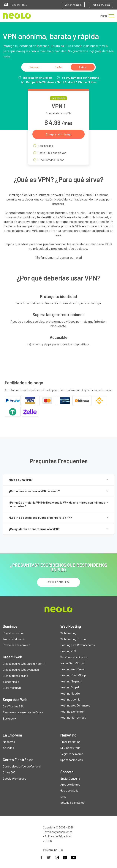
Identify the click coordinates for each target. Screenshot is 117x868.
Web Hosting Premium (74, 639)
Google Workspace (14, 778)
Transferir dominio (14, 639)
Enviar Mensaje (73, 5)
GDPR (48, 841)
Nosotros (9, 742)
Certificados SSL (13, 706)
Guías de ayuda (69, 790)
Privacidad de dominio (17, 645)
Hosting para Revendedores (78, 645)
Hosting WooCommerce (75, 705)
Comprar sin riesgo (59, 134)
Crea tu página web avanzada (21, 669)
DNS (63, 796)
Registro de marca (72, 754)
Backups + (9, 718)
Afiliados (8, 748)
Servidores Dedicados (74, 657)
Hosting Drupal (70, 687)
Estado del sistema (72, 802)
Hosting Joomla (70, 699)
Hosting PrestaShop (73, 675)
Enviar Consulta (70, 778)
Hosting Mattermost (73, 717)
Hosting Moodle (70, 693)
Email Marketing (70, 742)
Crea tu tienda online (15, 676)
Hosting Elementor (72, 711)
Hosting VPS (68, 651)
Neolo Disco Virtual (72, 663)
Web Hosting (68, 633)
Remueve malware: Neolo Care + (23, 712)
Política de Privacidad (58, 836)
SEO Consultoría (70, 748)
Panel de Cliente (101, 5)
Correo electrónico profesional (22, 766)
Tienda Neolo (11, 682)
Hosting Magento (71, 681)
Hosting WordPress (72, 669)
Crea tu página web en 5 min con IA (24, 663)
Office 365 (9, 772)
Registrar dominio (14, 633)
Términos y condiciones (58, 832)
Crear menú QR (12, 688)
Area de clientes (70, 784)
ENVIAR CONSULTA (59, 582)
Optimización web (72, 760)
